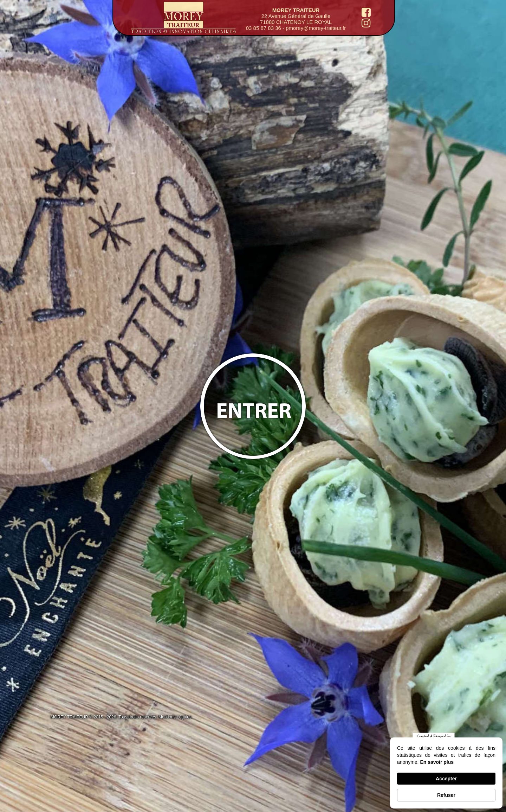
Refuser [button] (446, 795)
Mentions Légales (175, 717)
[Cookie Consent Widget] (446, 773)
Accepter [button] (446, 779)
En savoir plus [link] (437, 762)
